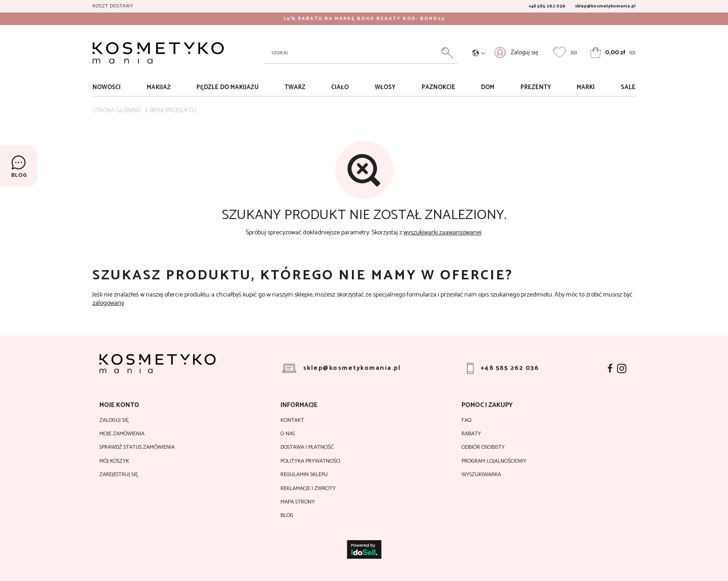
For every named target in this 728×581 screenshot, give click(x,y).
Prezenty (536, 87)
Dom (488, 87)
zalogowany (108, 303)
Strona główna (117, 111)
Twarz (295, 87)
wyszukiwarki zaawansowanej (442, 233)
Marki (586, 87)
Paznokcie (439, 87)
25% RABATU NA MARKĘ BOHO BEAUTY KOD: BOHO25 (364, 19)
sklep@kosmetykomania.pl (605, 6)
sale (628, 87)
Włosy (385, 87)
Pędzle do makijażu (227, 87)
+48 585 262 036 (547, 6)
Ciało (340, 87)
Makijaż (159, 87)
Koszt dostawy (113, 6)
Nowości (107, 87)
